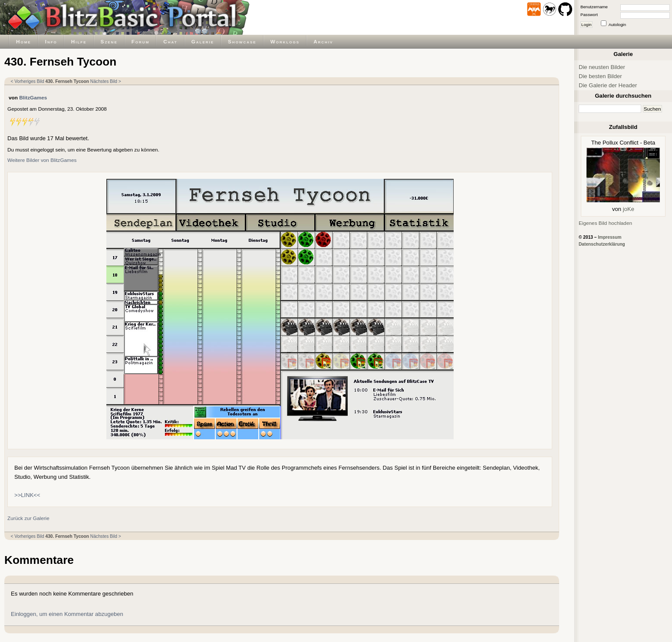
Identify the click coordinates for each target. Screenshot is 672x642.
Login (586, 25)
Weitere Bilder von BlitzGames (42, 160)
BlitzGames (33, 97)
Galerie (203, 41)
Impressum (609, 237)
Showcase (242, 41)
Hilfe (79, 41)
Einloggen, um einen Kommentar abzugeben (67, 614)
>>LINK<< (27, 495)
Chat (170, 41)
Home (24, 41)
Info (51, 41)
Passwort (589, 15)
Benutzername (594, 7)
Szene (109, 41)
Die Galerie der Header (608, 85)
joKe (629, 209)
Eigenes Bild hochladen (605, 223)
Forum (141, 41)
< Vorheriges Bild (28, 81)
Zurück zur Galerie (28, 518)
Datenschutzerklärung (602, 244)
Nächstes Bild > (106, 81)
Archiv (323, 41)
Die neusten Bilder (602, 67)
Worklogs (285, 41)
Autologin (617, 25)
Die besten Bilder (600, 76)
